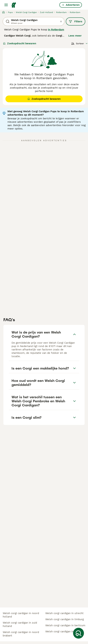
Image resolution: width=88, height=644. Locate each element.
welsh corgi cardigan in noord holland (21, 615)
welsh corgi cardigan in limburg (65, 619)
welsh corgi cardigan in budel (63, 631)
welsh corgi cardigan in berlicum (65, 625)
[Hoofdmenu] (6, 5)
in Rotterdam (56, 30)
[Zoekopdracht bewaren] (79, 633)
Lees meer (75, 36)
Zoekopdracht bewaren (20, 43)
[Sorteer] (80, 43)
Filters (76, 21)
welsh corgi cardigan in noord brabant (21, 634)
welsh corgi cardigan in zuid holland (20, 624)
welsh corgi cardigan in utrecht (64, 613)
